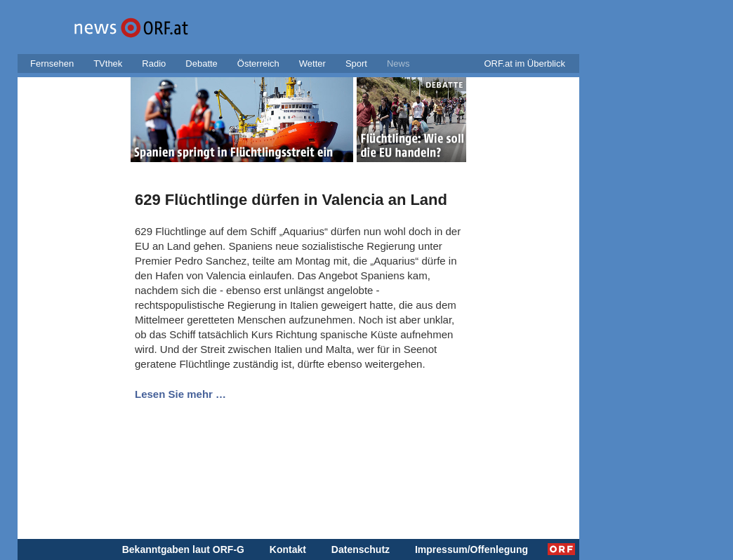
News (398, 64)
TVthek (108, 64)
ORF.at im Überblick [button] (524, 64)
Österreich (258, 64)
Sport (356, 64)
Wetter (312, 64)
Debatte (202, 64)
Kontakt (288, 549)
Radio (154, 64)
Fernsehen (52, 64)
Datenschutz (361, 549)
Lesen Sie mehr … (180, 394)
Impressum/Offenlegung (471, 549)
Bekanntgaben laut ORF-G (183, 549)
